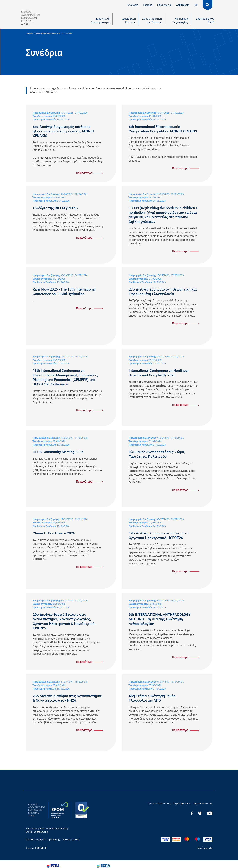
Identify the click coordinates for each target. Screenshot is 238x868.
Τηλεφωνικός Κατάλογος (159, 804)
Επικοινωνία (164, 5)
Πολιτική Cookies (71, 840)
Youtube (210, 813)
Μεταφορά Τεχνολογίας (180, 20)
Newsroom (132, 5)
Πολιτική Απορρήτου (35, 840)
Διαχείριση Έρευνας (129, 20)
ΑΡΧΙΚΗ (30, 33)
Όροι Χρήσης (54, 840)
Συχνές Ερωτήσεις (182, 804)
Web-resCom (183, 5)
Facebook (192, 813)
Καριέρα (148, 5)
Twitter (200, 813)
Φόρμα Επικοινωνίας (203, 804)
